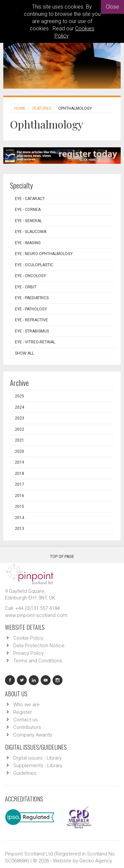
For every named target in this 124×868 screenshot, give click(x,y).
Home (20, 108)
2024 (20, 407)
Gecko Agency (96, 861)
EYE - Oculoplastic (34, 265)
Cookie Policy (28, 638)
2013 (20, 529)
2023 (20, 418)
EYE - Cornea (28, 210)
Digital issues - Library (37, 758)
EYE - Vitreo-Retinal (35, 342)
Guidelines (25, 773)
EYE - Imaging (28, 243)
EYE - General (28, 221)
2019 (20, 462)
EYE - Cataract (30, 199)
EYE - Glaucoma (31, 232)
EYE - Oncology (30, 276)
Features (42, 108)
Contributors (27, 727)
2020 (20, 451)
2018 (20, 474)
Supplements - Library (38, 766)
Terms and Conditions (38, 661)
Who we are (26, 705)
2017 (20, 484)
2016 (20, 496)
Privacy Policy (28, 653)
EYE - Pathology (31, 309)
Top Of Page (62, 554)
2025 (20, 396)
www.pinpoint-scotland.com (36, 615)
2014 (20, 518)
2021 (20, 440)
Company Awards (33, 735)
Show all (24, 353)
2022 (20, 429)
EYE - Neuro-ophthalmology (44, 254)
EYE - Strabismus (32, 331)
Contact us (25, 720)
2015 (20, 506)
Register (23, 712)
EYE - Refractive (31, 320)
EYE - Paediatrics (32, 298)
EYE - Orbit (26, 287)
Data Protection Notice (39, 646)
